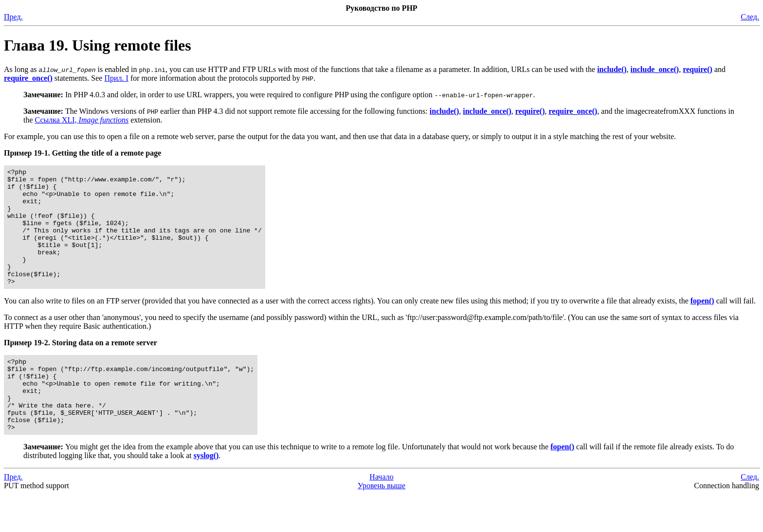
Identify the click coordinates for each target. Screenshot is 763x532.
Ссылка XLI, (82, 120)
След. (750, 17)
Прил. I (116, 78)
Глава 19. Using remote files (98, 45)
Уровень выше (381, 523)
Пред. (13, 17)
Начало (381, 515)
